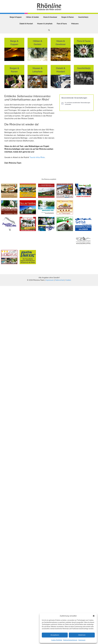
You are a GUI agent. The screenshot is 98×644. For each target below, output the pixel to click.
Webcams (75, 24)
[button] (94, 616)
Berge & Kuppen (16, 17)
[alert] (77, 104)
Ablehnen (82, 635)
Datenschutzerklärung (70, 640)
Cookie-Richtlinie (57, 640)
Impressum (82, 640)
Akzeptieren (55, 635)
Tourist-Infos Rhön (37, 157)
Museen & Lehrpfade (45, 24)
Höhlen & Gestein (32, 17)
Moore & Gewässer (50, 17)
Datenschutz (60, 280)
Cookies (68, 280)
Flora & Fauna (62, 24)
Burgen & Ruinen (68, 17)
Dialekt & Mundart (26, 24)
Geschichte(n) (83, 17)
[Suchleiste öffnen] (49, 30)
